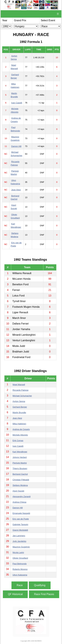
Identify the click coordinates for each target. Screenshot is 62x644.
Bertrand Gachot (20, 474)
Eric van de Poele (21, 519)
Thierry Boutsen (20, 468)
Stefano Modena (20, 485)
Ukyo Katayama (20, 575)
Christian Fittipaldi (21, 480)
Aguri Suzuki (18, 491)
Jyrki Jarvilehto (19, 541)
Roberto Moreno (20, 569)
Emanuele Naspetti (21, 513)
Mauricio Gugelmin (21, 547)
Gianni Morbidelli (20, 530)
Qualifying (40, 585)
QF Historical (15, 594)
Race (20, 585)
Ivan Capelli (17, 103)
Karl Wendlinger (20, 452)
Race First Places (44, 594)
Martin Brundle (19, 413)
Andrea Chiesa (19, 502)
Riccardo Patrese (21, 390)
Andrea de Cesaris (21, 429)
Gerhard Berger (20, 407)
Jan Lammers (19, 536)
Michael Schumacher (22, 396)
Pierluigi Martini (20, 463)
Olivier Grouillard (20, 558)
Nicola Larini (18, 552)
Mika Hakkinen (19, 424)
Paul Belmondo (20, 564)
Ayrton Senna (19, 401)
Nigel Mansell (19, 385)
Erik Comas (18, 441)
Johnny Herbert (20, 457)
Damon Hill (16, 146)
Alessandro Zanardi (22, 496)
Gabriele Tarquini (20, 524)
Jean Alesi (16, 190)
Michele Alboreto (20, 435)
